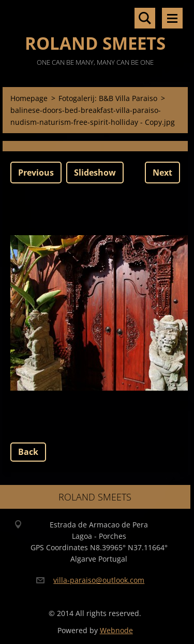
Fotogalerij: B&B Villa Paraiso (108, 98)
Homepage (29, 98)
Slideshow (95, 173)
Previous (36, 173)
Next (162, 173)
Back (28, 452)
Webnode (116, 630)
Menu (172, 18)
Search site (145, 18)
